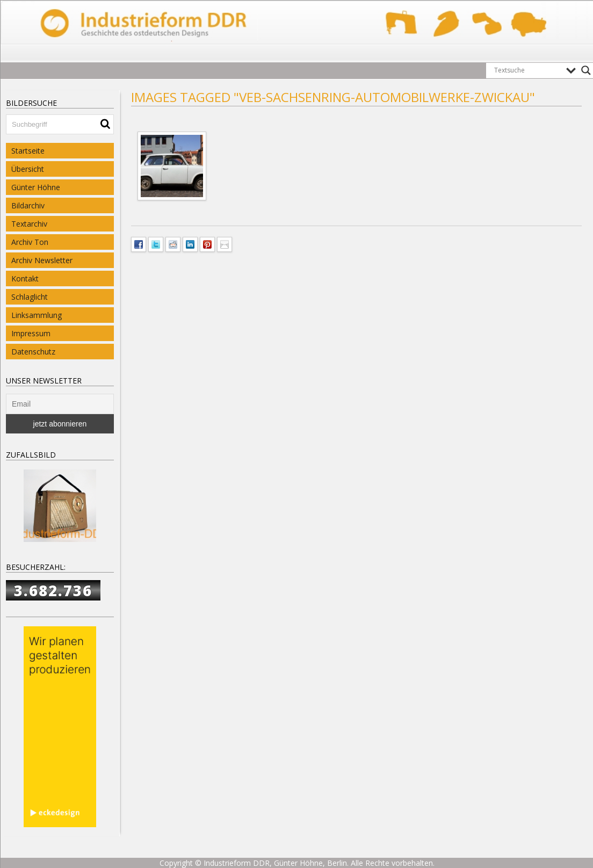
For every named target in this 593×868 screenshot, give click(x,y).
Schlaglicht (30, 297)
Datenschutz (33, 352)
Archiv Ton (30, 242)
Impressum (31, 333)
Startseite (28, 151)
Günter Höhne (36, 187)
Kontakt (25, 279)
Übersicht (28, 169)
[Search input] (527, 70)
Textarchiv (29, 224)
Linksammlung (37, 315)
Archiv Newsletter (42, 260)
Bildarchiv (28, 205)
